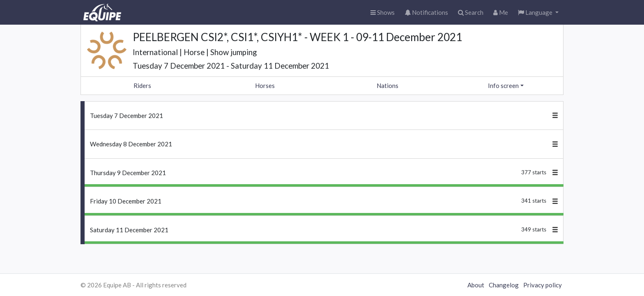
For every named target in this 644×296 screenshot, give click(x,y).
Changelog (504, 285)
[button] (538, 13)
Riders (142, 86)
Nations (388, 86)
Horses (265, 86)
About (476, 285)
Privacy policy (543, 285)
